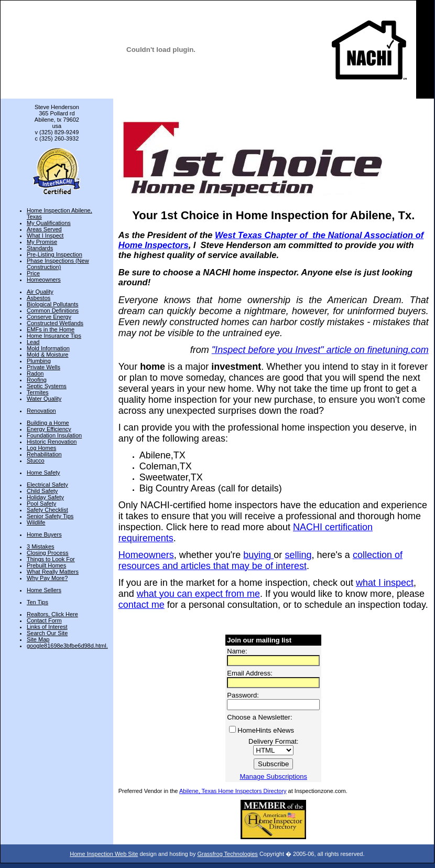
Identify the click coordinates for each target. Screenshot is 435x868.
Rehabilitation (44, 454)
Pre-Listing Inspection (55, 254)
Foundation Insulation (54, 435)
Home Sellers (44, 590)
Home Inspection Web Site (104, 854)
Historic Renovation (52, 442)
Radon (35, 373)
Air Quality (40, 292)
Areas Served (44, 229)
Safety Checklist (47, 510)
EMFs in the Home (51, 329)
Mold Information (48, 348)
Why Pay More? (47, 578)
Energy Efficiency (49, 429)
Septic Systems (47, 386)
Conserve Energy (49, 317)
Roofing (37, 380)
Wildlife (36, 522)
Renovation (41, 411)
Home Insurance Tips (54, 336)
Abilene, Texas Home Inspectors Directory (233, 791)
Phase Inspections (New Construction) (58, 264)
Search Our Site (47, 633)
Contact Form (44, 620)
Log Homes (41, 448)
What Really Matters (53, 572)
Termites (38, 392)
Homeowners (44, 280)
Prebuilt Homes (46, 565)
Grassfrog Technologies (227, 854)
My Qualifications (49, 223)
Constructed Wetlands (55, 323)
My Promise (42, 242)
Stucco (36, 460)
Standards (40, 248)
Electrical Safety (47, 485)
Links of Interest (47, 627)
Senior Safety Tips (50, 516)
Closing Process (47, 553)
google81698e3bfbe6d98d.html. (67, 646)
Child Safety (42, 491)
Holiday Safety (45, 497)
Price (33, 273)
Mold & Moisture (47, 355)
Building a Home (48, 423)
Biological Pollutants (52, 304)
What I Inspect (45, 235)
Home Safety (43, 473)
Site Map (38, 639)
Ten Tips (37, 602)
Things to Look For (51, 559)
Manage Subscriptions (273, 776)
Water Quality (44, 399)
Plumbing (39, 361)
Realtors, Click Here (52, 614)
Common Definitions (53, 310)
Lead (33, 342)
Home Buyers (44, 534)
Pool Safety (41, 503)
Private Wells (43, 367)
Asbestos (39, 298)
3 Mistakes (41, 546)
